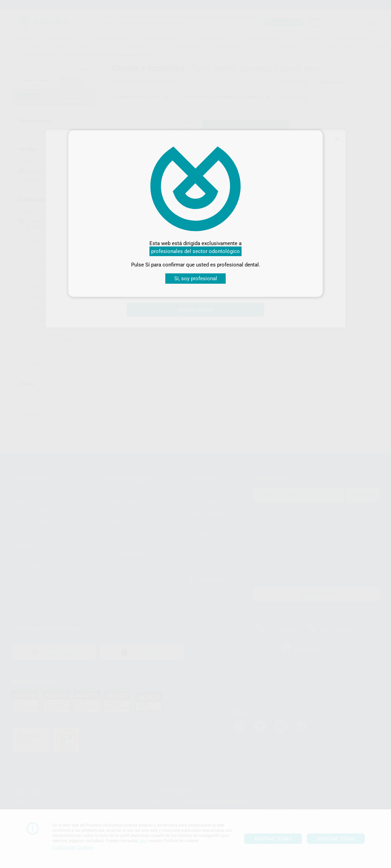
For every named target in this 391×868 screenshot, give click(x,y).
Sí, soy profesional (196, 279)
